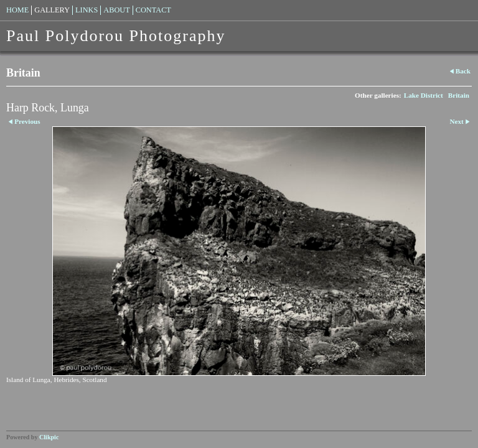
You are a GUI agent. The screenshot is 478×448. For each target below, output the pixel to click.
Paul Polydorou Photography (116, 36)
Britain (459, 95)
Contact (153, 10)
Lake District (424, 95)
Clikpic (49, 437)
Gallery (52, 10)
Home (17, 10)
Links (87, 10)
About (116, 10)
